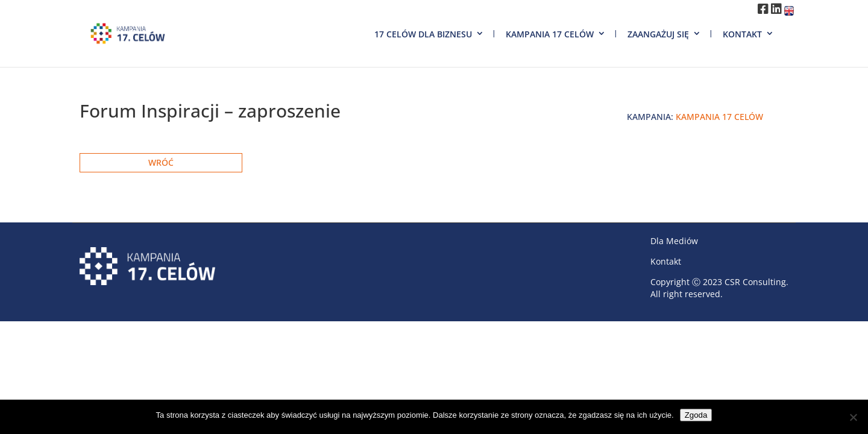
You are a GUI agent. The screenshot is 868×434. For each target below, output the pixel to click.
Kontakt (742, 34)
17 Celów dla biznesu (423, 34)
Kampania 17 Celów (550, 34)
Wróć (161, 162)
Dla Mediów (674, 241)
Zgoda (696, 415)
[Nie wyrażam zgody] (853, 417)
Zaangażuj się (658, 34)
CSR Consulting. (756, 282)
